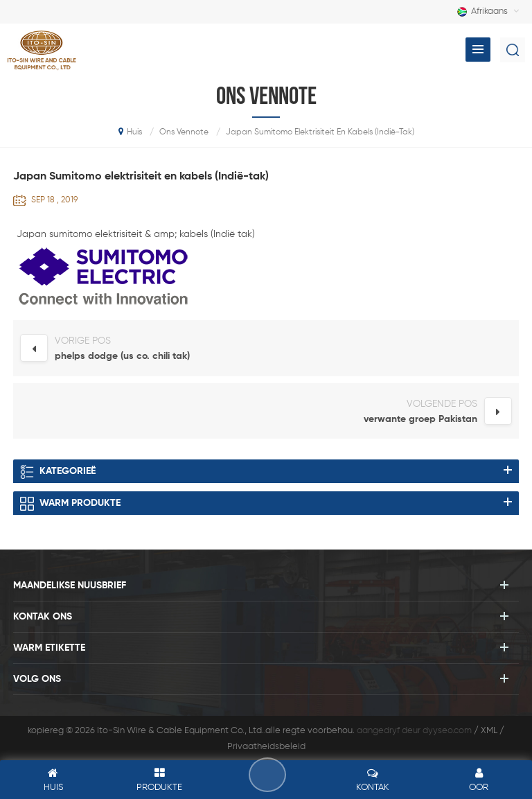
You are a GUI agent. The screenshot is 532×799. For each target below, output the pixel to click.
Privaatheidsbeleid (266, 747)
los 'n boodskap (267, 775)
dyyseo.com (447, 731)
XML (489, 731)
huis (130, 132)
